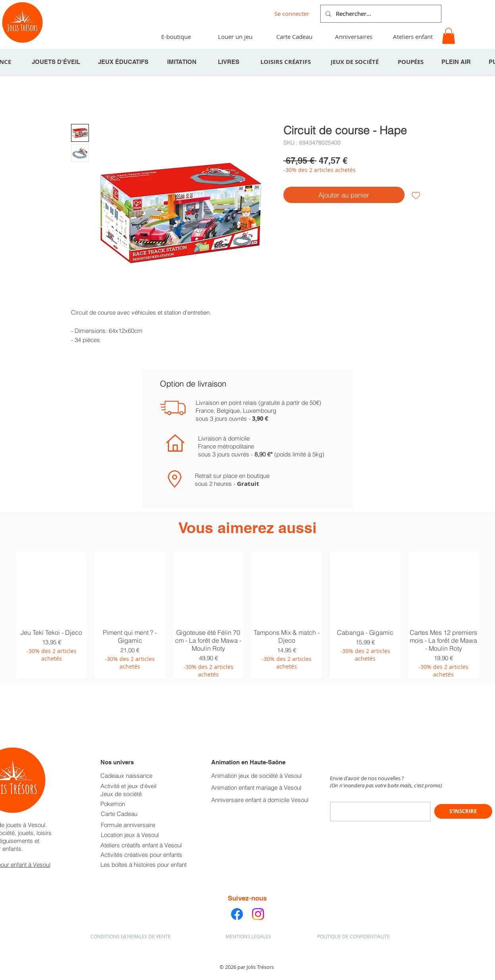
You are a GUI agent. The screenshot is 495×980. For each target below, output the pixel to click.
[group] (247, 615)
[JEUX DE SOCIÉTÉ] (356, 62)
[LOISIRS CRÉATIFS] (287, 62)
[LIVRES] (229, 62)
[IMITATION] (183, 62)
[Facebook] (237, 914)
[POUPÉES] (412, 62)
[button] (449, 36)
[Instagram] (258, 914)
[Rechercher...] (380, 14)
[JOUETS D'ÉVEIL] (57, 62)
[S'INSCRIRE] (463, 811)
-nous (258, 898)
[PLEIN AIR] (457, 62)
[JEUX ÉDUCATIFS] (124, 62)
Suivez (238, 898)
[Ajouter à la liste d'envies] (416, 195)
